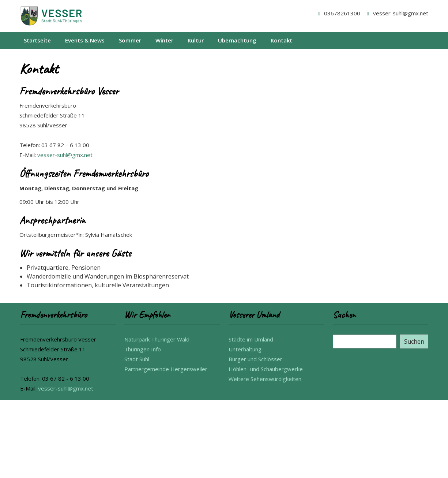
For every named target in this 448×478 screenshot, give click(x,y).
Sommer (130, 40)
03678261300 (338, 13)
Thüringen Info (143, 349)
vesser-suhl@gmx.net (396, 13)
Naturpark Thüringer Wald (157, 339)
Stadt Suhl (137, 359)
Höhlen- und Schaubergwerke (266, 369)
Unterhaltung (245, 349)
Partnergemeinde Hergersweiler (166, 369)
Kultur (196, 40)
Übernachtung (237, 40)
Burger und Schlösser (255, 359)
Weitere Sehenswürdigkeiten (265, 379)
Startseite (37, 40)
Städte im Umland (251, 339)
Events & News (85, 40)
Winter (164, 40)
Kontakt (281, 40)
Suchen (414, 341)
